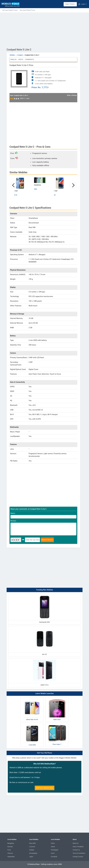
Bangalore (11, 843)
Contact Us (76, 850)
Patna (53, 843)
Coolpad (20, 55)
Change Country (78, 857)
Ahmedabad (33, 853)
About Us (76, 843)
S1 (55, 195)
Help (74, 847)
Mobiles (12, 55)
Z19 (16, 195)
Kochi (53, 853)
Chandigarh (55, 850)
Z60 (35, 189)
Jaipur (31, 857)
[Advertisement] (44, 30)
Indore (53, 847)
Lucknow (32, 847)
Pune (9, 850)
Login (82, 4)
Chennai (10, 853)
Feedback (80, 847)
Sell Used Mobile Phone (10, 10)
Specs (21, 59)
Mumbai (10, 847)
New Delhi (33, 843)
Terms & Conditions (79, 853)
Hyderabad (11, 857)
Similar (13, 59)
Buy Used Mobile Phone (27, 10)
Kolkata (32, 850)
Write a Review (72, 95)
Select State (70, 4)
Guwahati (54, 857)
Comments (29, 59)
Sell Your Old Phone (44, 753)
